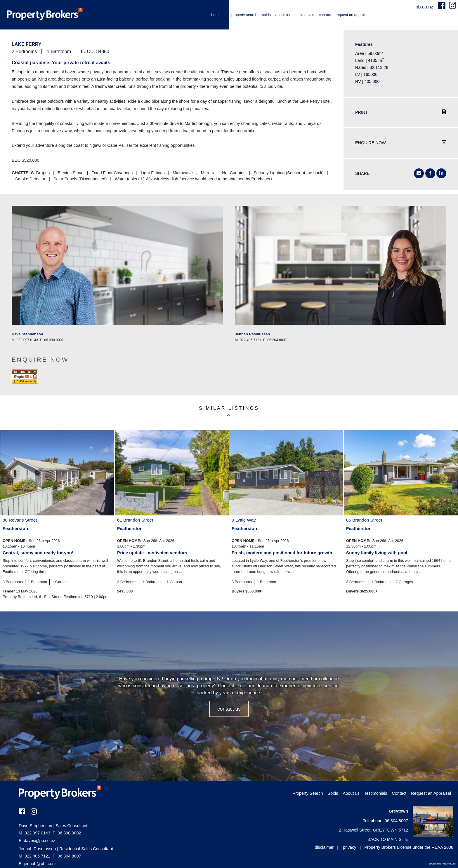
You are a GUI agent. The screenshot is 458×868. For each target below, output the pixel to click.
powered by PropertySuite (442, 864)
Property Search (244, 15)
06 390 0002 (67, 833)
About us (283, 15)
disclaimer (324, 847)
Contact (325, 15)
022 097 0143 (34, 833)
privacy (350, 847)
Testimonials (304, 15)
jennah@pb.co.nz (40, 864)
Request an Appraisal (353, 15)
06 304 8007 (67, 856)
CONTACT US (229, 709)
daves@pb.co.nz (40, 841)
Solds (266, 15)
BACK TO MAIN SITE (388, 839)
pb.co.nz (425, 7)
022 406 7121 (34, 856)
